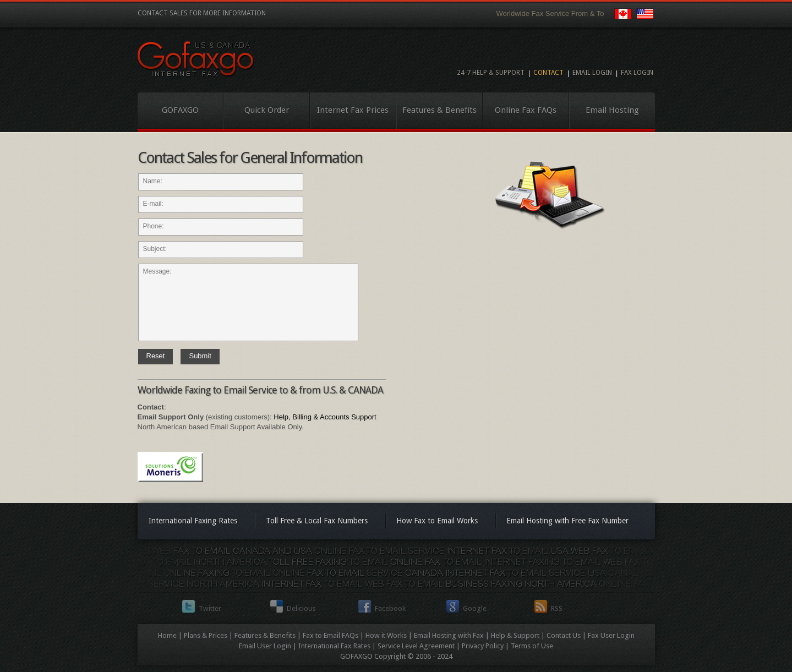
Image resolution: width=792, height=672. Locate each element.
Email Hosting (612, 110)
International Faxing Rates (193, 521)
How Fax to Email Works (437, 521)
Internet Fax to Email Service (196, 59)
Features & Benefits (439, 110)
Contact (548, 73)
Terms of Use (532, 646)
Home (167, 635)
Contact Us (564, 635)
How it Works (386, 635)
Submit (200, 356)
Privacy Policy (483, 646)
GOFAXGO (180, 110)
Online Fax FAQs (526, 110)
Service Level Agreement (416, 646)
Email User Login (265, 646)
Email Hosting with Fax (449, 635)
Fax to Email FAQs (331, 635)
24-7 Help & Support (491, 73)
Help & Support (515, 635)
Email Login (592, 73)
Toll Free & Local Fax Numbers (317, 521)
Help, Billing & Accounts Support (325, 417)
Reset (156, 356)
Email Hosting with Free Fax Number (567, 521)
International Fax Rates (334, 646)
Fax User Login (611, 635)
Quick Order (267, 110)
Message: (248, 302)
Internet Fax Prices (353, 110)
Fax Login (637, 73)
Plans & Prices (206, 635)
